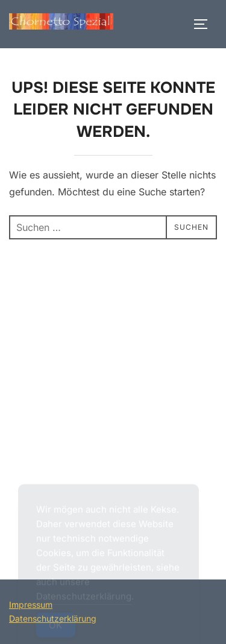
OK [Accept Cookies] (56, 628)
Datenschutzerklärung (84, 599)
